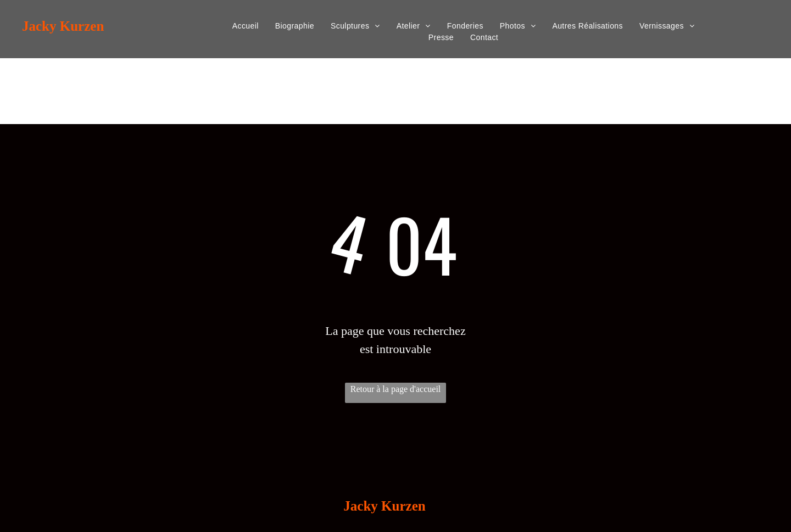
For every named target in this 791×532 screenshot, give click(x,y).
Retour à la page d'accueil (396, 389)
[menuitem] (246, 26)
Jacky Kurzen (63, 26)
